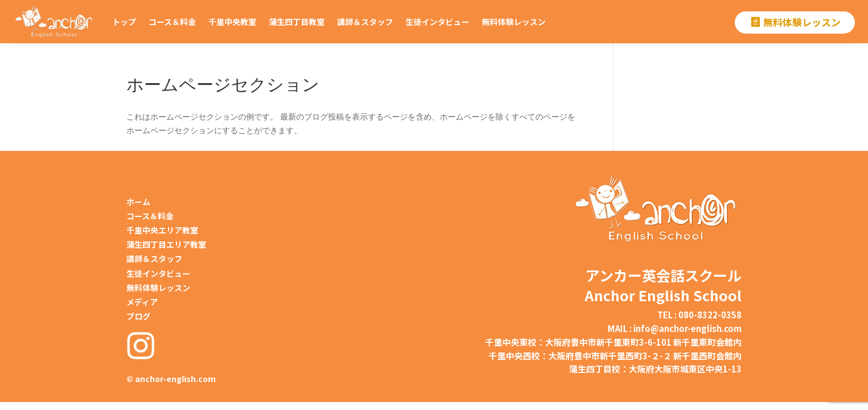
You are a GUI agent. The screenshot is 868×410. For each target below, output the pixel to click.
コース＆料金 (172, 22)
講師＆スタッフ (365, 22)
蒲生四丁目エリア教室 (166, 244)
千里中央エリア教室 (162, 230)
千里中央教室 (232, 22)
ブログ (138, 316)
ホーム (138, 202)
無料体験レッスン (514, 22)
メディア (142, 302)
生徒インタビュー (437, 22)
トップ (124, 22)
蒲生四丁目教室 (297, 22)
